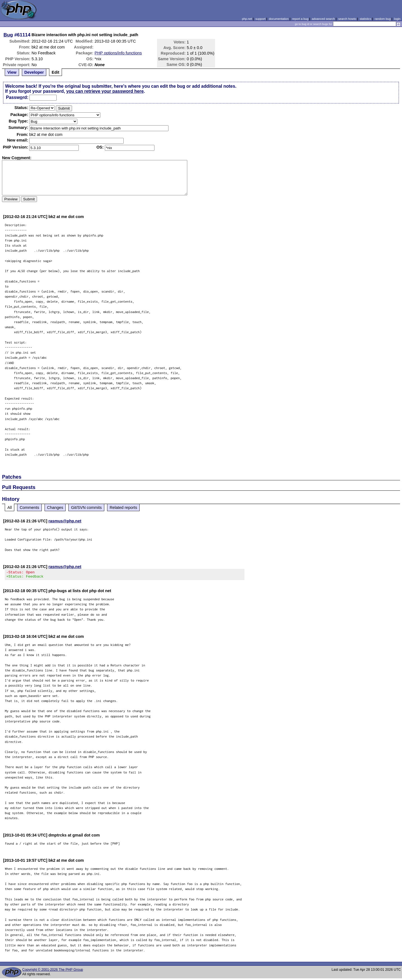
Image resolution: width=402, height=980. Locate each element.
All (10, 508)
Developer (34, 72)
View (12, 72)
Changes (55, 508)
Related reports (123, 508)
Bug (8, 35)
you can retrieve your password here (105, 91)
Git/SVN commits (86, 508)
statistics (365, 19)
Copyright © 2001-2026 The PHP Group (53, 971)
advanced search (323, 19)
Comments (29, 508)
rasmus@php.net (65, 521)
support (260, 19)
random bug (383, 19)
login (397, 19)
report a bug (300, 19)
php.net (247, 19)
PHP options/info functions (118, 53)
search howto (347, 19)
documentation (279, 19)
